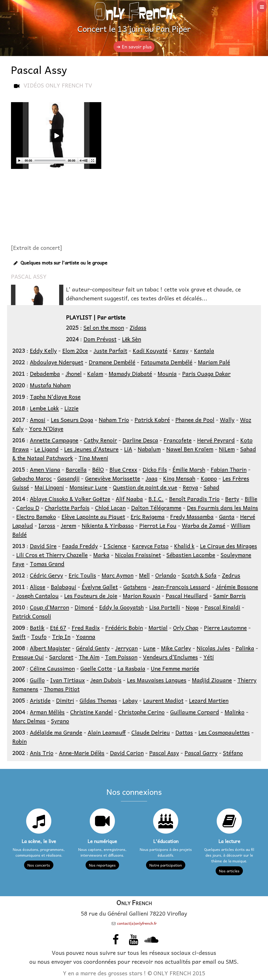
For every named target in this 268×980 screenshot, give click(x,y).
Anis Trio (42, 753)
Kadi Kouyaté (150, 350)
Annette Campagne (54, 440)
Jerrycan (126, 648)
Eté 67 (58, 627)
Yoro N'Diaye (46, 428)
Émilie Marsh (189, 469)
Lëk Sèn (132, 339)
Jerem (68, 525)
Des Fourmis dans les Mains (222, 508)
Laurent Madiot (163, 700)
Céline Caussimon (52, 668)
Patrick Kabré (152, 420)
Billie (251, 499)
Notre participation (166, 865)
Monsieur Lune (88, 487)
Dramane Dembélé (112, 362)
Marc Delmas (29, 721)
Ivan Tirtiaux (68, 680)
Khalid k (184, 546)
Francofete (178, 440)
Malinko (234, 712)
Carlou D (28, 508)
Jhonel (74, 373)
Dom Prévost (100, 339)
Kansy (181, 350)
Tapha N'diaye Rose (55, 397)
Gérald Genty (93, 648)
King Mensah (179, 478)
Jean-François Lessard (181, 587)
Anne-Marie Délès (82, 753)
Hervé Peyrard (216, 440)
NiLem (227, 449)
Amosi (38, 420)
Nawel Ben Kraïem (190, 449)
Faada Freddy (80, 546)
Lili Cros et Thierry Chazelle (52, 555)
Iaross (47, 525)
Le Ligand (46, 449)
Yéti (209, 657)
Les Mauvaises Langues (157, 680)
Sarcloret (61, 657)
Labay (130, 700)
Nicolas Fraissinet (138, 555)
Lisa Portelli (165, 607)
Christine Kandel (91, 712)
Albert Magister (50, 648)
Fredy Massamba (192, 516)
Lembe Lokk (44, 408)
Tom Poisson (121, 657)
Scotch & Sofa (199, 575)
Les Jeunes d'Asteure (91, 449)
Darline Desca (140, 440)
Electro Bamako (36, 516)
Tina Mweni (93, 458)
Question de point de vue (145, 487)
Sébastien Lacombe (191, 555)
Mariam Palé (214, 362)
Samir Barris (230, 596)
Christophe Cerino (141, 712)
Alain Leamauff (107, 732)
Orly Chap (186, 627)
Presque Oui (28, 657)
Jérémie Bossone (237, 587)
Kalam (95, 373)
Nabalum (149, 449)
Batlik (37, 627)
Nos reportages (102, 865)
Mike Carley (176, 648)
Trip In (61, 636)
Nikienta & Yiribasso (108, 525)
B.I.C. (156, 499)
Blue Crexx (123, 469)
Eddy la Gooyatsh (121, 607)
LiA (128, 449)
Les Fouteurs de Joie (91, 596)
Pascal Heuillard (187, 596)
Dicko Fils (155, 469)
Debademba (45, 373)
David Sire (43, 546)
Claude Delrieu (151, 732)
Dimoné (84, 607)
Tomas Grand (47, 564)
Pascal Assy (164, 753)
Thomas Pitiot (62, 689)
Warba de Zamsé (204, 525)
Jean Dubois (106, 680)
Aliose (38, 587)
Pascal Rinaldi (222, 607)
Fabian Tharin (229, 469)
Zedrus (231, 575)
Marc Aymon (118, 575)
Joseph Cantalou (37, 596)
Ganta (227, 516)
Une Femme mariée (175, 668)
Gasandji (68, 478)
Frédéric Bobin (124, 627)
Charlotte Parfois (67, 508)
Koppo (209, 478)
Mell (144, 575)
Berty (232, 499)
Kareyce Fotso (150, 546)
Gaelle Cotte (96, 668)
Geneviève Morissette (113, 478)
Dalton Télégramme (156, 508)
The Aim (89, 657)
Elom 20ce (75, 350)
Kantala (204, 350)
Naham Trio (114, 420)
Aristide (40, 700)
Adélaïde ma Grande (56, 732)
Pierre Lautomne (225, 627)
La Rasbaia (131, 668)
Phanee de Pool (195, 420)
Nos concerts (39, 865)
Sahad (211, 487)
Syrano (60, 721)
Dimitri (65, 700)
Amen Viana (45, 469)
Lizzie (71, 408)
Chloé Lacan (110, 508)
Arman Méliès (47, 712)
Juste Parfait (110, 350)
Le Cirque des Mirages (228, 546)
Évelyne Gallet (100, 587)
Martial (158, 627)
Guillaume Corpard (195, 712)
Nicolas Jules (213, 648)
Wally (227, 420)
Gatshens (135, 587)
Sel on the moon (104, 327)
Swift (19, 636)
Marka (101, 555)
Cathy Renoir (100, 440)
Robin (19, 741)
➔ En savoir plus (134, 46)
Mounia (167, 373)
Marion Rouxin (141, 596)
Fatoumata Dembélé (167, 362)
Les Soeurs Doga (72, 420)
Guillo (37, 680)
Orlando (166, 575)
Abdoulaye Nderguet (57, 362)
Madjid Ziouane (212, 680)
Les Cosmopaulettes (224, 732)
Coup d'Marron (49, 607)
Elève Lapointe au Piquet (93, 516)
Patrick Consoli (32, 616)
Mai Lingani (49, 487)
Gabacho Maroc (32, 478)
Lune (149, 648)
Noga (192, 607)
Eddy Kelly (43, 350)
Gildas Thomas (98, 700)
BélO (98, 469)
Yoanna (86, 636)
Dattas (184, 732)
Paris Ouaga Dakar (206, 373)
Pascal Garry (201, 753)
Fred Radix (86, 627)
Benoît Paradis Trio (194, 499)
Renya (190, 487)
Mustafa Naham (50, 385)
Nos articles (229, 871)
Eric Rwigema (148, 516)
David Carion (127, 753)
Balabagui (63, 587)
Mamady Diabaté (130, 373)
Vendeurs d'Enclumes (170, 657)
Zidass (138, 327)
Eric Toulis (82, 575)
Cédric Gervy (46, 575)
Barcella (76, 469)
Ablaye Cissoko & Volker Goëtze (70, 499)
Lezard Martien (209, 700)
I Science (115, 546)
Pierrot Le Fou (158, 525)
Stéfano (233, 753)
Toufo (39, 636)
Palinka (245, 648)
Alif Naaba (129, 499)
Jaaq (152, 478)
